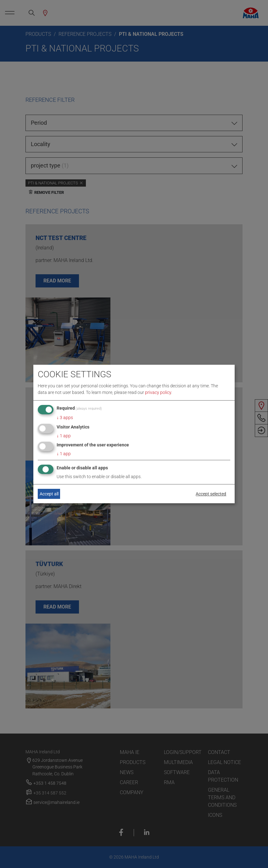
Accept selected (211, 494)
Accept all (49, 494)
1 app (64, 436)
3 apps (65, 418)
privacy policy (158, 392)
